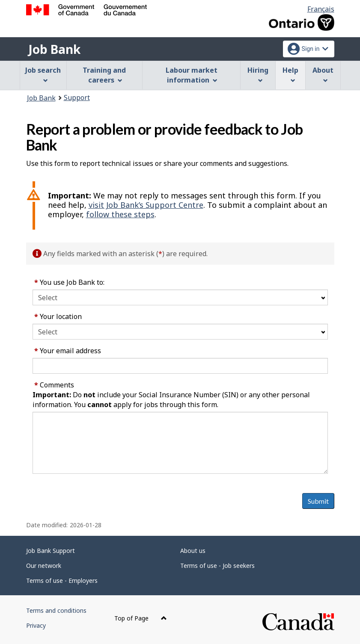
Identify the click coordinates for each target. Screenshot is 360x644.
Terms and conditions (56, 610)
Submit (318, 501)
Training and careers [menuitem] (104, 75)
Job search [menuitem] (43, 74)
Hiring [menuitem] (258, 74)
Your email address (68, 351)
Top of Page (141, 618)
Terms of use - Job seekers (217, 566)
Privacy (36, 625)
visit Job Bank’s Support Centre (146, 205)
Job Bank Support (51, 551)
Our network (44, 566)
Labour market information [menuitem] (192, 75)
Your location (58, 316)
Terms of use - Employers (62, 580)
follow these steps (120, 214)
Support (77, 97)
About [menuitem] (323, 74)
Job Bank (54, 49)
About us (193, 551)
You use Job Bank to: (69, 282)
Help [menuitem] (290, 74)
